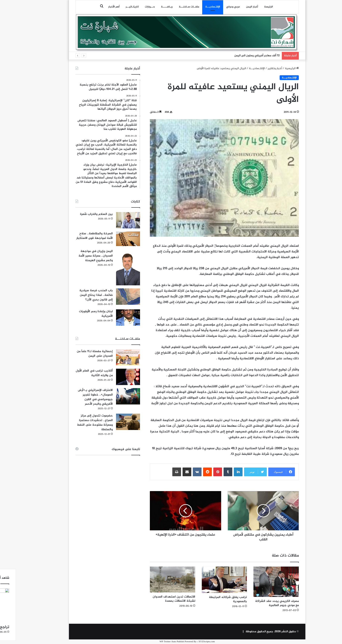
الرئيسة (252, 7)
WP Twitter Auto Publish (156, 642)
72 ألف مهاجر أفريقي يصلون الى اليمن (241, 56)
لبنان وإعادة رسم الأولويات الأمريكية (80, 314)
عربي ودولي (217, 7)
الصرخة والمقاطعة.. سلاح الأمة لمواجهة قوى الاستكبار (78, 236)
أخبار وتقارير (259, 69)
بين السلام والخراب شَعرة (80, 214)
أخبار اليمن (236, 7)
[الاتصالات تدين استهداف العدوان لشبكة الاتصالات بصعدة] (156, 580)
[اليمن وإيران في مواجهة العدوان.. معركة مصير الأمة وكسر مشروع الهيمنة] (112, 267)
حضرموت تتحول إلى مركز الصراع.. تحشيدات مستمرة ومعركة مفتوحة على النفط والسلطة (79, 423)
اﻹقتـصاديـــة (197, 7)
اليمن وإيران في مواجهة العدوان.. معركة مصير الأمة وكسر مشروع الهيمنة (80, 256)
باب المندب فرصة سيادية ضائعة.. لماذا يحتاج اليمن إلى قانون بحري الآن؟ (80, 295)
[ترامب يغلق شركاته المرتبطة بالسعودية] (208, 580)
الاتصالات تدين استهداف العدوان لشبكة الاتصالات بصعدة (158, 599)
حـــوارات (134, 7)
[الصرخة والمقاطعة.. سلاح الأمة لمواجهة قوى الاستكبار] (112, 239)
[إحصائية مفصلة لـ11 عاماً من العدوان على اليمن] (112, 357)
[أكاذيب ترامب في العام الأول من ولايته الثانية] (112, 377)
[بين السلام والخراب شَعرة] (112, 220)
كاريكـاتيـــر (116, 7)
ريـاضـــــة (151, 7)
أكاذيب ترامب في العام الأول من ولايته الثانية (78, 373)
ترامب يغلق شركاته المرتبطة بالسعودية (212, 599)
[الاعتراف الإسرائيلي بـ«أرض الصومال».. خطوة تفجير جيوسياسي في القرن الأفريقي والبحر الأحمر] (112, 396)
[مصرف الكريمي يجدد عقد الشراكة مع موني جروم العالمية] (260, 582)
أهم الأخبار (98, 7)
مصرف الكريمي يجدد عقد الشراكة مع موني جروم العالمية (261, 603)
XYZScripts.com (191, 642)
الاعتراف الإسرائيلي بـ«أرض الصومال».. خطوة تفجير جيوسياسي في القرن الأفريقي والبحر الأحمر (79, 397)
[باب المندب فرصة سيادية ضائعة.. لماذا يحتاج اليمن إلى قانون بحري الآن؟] (112, 297)
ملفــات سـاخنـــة (173, 7)
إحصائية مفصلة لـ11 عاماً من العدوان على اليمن (79, 354)
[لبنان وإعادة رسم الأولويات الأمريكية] (112, 318)
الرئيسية (276, 69)
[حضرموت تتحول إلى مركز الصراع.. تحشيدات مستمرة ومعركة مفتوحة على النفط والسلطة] (112, 422)
